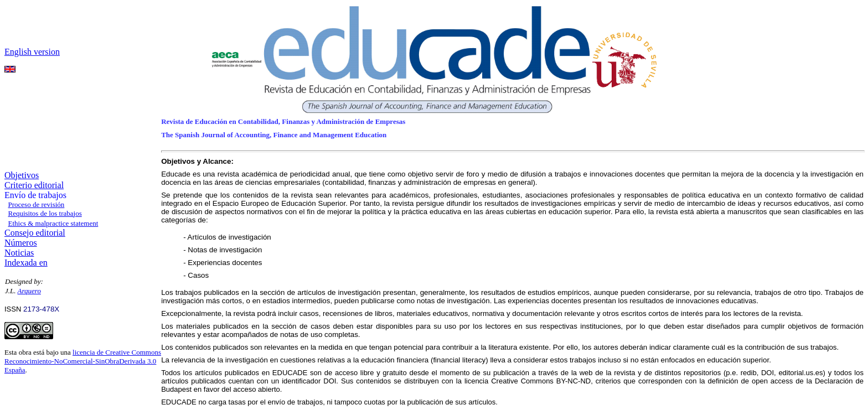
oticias (23, 253)
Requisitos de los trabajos (45, 213)
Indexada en (26, 263)
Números (21, 243)
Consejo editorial (35, 233)
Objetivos (22, 175)
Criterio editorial (34, 185)
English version (32, 52)
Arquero (29, 291)
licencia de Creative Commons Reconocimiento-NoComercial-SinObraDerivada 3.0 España (83, 361)
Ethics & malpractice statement (53, 223)
